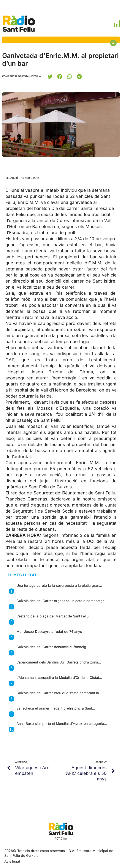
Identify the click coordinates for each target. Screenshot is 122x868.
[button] (50, 76)
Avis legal (12, 861)
